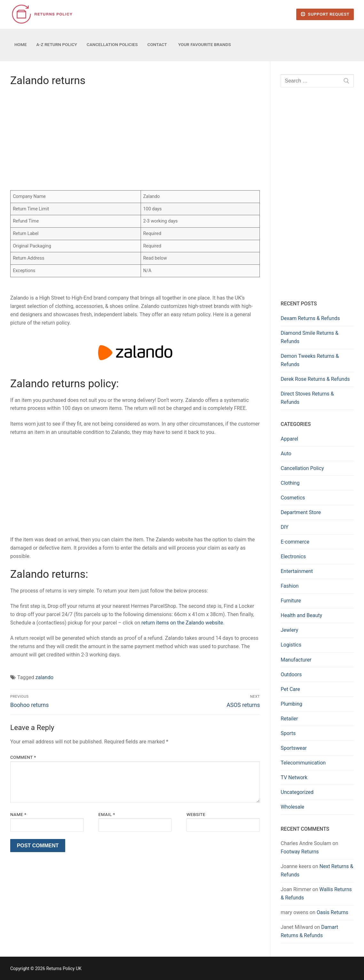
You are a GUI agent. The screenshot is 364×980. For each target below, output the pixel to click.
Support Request (325, 14)
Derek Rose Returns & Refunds (315, 379)
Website (196, 814)
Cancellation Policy (302, 468)
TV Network (294, 777)
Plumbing (291, 704)
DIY (284, 527)
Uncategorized (297, 792)
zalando (44, 677)
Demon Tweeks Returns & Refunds (310, 360)
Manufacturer (296, 660)
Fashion (290, 586)
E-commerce (295, 542)
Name (18, 814)
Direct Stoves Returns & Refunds (307, 398)
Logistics (291, 645)
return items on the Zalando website (182, 623)
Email (107, 814)
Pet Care (290, 689)
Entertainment (297, 571)
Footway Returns (300, 852)
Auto (286, 454)
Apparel (289, 439)
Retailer (289, 719)
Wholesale (292, 807)
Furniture (291, 601)
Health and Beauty (301, 615)
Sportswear (294, 748)
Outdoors (291, 674)
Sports (288, 733)
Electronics (293, 557)
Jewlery (289, 630)
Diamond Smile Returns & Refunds (310, 337)
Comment (23, 757)
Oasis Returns (333, 912)
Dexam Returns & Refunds (310, 318)
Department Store (301, 512)
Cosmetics (293, 498)
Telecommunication (303, 763)
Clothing (290, 483)
